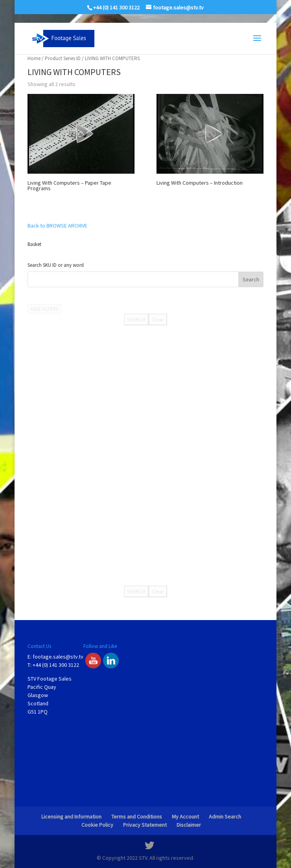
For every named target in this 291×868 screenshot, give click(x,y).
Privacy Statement (145, 825)
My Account (185, 817)
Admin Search (225, 817)
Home (34, 58)
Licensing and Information (71, 817)
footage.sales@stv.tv (58, 657)
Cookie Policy (97, 825)
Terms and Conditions (137, 817)
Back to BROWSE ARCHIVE (57, 226)
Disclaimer (189, 825)
